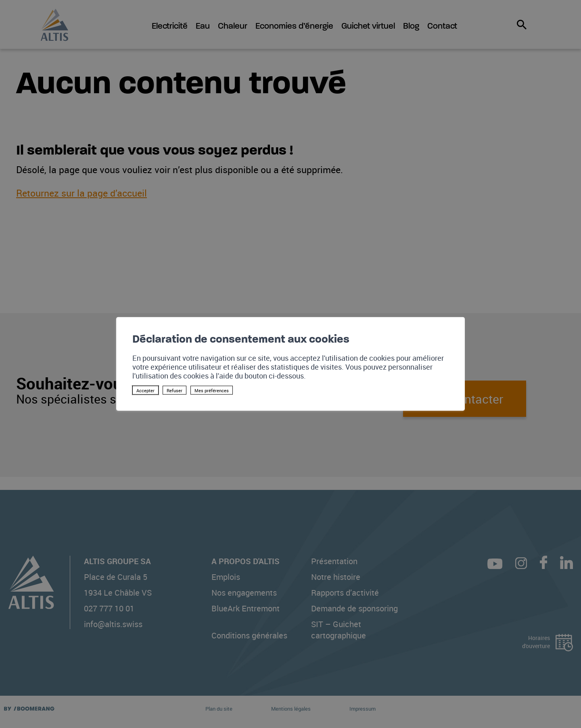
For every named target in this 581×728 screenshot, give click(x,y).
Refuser (175, 390)
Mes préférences (212, 390)
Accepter (145, 390)
